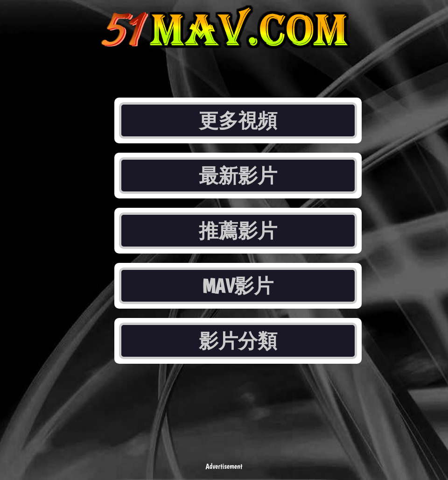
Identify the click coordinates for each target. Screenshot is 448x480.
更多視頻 (238, 120)
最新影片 (238, 176)
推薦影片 (238, 231)
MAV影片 (238, 286)
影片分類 (238, 341)
